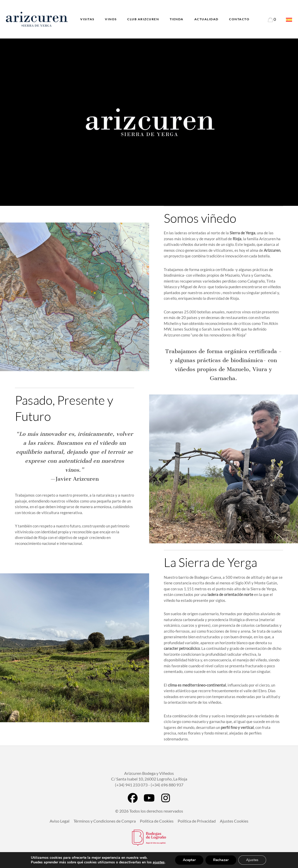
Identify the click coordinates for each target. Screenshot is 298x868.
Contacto (239, 19)
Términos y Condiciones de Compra (105, 821)
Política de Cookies (157, 821)
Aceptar (189, 860)
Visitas (87, 19)
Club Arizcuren (143, 19)
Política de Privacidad (197, 821)
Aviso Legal (60, 821)
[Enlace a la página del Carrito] (272, 19)
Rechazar (221, 860)
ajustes (159, 862)
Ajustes (252, 860)
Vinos (111, 19)
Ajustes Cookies (234, 821)
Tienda (177, 19)
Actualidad (206, 19)
